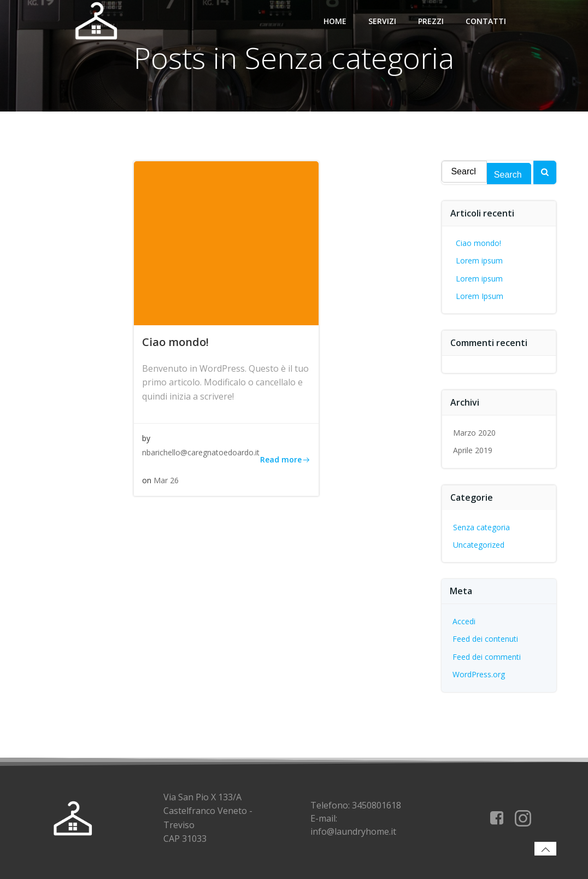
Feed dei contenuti (486, 639)
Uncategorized (479, 545)
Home (335, 20)
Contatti (486, 20)
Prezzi (431, 20)
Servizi (382, 20)
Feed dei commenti (487, 657)
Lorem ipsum (480, 260)
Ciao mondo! (479, 243)
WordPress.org (479, 674)
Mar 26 (166, 481)
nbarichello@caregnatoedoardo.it (201, 452)
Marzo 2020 (475, 433)
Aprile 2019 (473, 450)
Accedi (464, 621)
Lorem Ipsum (480, 296)
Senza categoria (482, 527)
